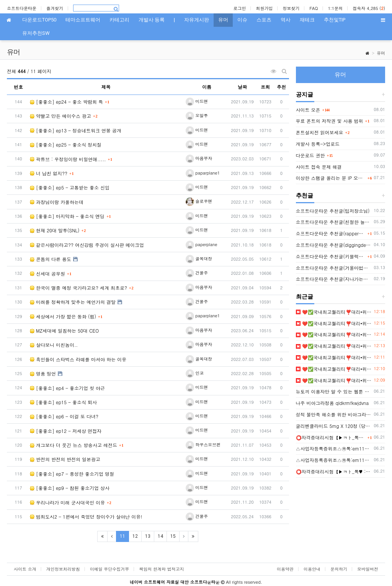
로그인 (239, 8)
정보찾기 (291, 8)
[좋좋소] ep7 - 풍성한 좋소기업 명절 (72, 474)
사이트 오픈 (308, 110)
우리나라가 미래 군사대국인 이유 (67, 502)
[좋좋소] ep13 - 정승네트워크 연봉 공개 (76, 130)
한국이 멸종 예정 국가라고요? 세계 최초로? (78, 288)
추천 (281, 87)
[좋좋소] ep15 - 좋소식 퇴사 (63, 402)
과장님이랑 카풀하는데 (57, 202)
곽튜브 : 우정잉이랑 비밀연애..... (68, 159)
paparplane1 (203, 173)
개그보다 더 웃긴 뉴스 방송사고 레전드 (73, 445)
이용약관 (285, 569)
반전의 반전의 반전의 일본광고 (65, 459)
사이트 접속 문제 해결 (319, 167)
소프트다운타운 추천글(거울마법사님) (334, 268)
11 (124, 536)
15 (173, 536)
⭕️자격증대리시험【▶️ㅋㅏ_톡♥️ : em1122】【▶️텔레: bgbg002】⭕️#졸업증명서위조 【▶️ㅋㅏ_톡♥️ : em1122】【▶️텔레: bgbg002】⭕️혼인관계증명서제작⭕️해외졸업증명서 (331, 437)
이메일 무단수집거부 (110, 569)
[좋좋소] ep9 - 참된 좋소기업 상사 (70, 488)
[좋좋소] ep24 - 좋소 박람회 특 (66, 102)
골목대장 (199, 259)
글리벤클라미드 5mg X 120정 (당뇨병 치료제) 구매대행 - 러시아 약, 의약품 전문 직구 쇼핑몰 (334, 426)
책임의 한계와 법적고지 (161, 569)
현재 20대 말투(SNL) (55, 230)
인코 (195, 373)
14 (160, 536)
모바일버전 (368, 569)
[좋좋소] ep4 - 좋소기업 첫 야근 (67, 388)
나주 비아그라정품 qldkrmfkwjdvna (332, 403)
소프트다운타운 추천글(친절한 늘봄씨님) (334, 222)
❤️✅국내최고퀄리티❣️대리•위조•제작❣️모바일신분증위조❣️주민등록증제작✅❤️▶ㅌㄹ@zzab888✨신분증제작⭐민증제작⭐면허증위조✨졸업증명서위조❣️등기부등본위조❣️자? (334, 312)
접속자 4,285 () (369, 8)
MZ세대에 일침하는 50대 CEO (64, 331)
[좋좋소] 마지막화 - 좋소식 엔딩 (67, 216)
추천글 (305, 196)
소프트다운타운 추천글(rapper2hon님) (331, 233)
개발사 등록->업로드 (318, 144)
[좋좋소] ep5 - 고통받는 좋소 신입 (70, 187)
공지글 (305, 95)
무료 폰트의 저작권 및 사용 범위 (330, 121)
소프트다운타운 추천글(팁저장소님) (333, 211)
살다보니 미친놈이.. (54, 345)
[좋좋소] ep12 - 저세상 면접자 (66, 431)
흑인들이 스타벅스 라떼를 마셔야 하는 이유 (78, 359)
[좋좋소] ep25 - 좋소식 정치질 (66, 144)
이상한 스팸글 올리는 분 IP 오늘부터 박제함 (331, 178)
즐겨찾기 (55, 8)
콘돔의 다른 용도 (51, 259)
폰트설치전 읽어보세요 (320, 132)
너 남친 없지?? (49, 173)
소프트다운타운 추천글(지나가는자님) (334, 279)
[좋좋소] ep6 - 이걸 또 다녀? (64, 416)
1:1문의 (336, 8)
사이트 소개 (25, 569)
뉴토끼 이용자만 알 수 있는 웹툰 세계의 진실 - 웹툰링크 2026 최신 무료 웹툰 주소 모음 (334, 391)
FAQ (314, 8)
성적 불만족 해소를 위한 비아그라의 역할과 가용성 (334, 414)
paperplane (202, 244)
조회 (265, 87)
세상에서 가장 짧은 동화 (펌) (63, 316)
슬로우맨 (199, 201)
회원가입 (264, 8)
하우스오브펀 (203, 445)
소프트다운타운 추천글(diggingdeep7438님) (334, 245)
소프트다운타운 (22, 8)
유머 (381, 53)
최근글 (305, 297)
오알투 (197, 115)
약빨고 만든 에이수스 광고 (60, 116)
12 (135, 536)
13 (148, 536)
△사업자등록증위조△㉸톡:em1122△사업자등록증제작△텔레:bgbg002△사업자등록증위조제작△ (334, 448)
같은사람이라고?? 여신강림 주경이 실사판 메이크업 (87, 245)
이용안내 (312, 569)
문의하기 (339, 569)
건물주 (197, 273)
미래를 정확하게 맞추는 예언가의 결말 (73, 302)
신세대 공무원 (47, 273)
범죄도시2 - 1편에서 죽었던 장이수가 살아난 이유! (86, 517)
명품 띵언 (43, 373)
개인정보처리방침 (63, 569)
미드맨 (197, 101)
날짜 (242, 87)
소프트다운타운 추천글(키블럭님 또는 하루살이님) (331, 256)
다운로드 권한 (310, 155)
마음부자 (199, 158)
